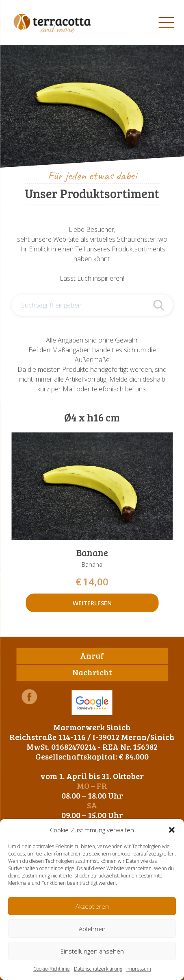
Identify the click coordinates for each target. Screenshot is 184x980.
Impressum (139, 969)
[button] (172, 830)
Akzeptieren (92, 906)
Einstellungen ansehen (92, 951)
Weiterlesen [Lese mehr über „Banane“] (92, 603)
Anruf (92, 655)
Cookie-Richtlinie (52, 969)
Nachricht (92, 672)
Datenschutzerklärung (98, 969)
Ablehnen (92, 929)
